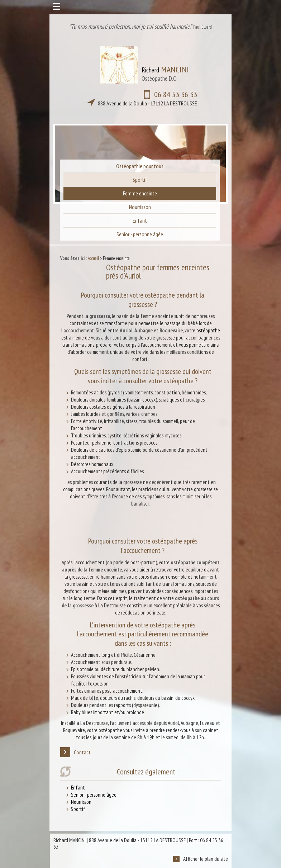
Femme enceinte (140, 193)
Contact (75, 752)
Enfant (140, 220)
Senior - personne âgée (140, 234)
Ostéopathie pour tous (140, 166)
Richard (165, 73)
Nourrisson (140, 207)
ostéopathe (208, 330)
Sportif (140, 180)
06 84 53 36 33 (135, 99)
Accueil (93, 258)
